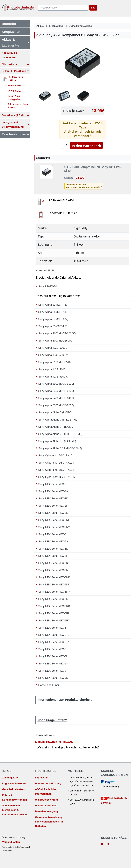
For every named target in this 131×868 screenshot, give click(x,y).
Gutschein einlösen (14, 789)
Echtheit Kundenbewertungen (14, 797)
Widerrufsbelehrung (47, 800)
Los (93, 8)
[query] (63, 8)
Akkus (40, 26)
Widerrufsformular (46, 806)
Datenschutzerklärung (48, 783)
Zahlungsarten (11, 778)
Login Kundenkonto (14, 783)
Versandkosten (11, 842)
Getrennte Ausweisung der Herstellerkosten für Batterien (49, 822)
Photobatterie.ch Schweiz (114, 800)
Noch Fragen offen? (52, 720)
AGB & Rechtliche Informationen (46, 792)
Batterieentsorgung (47, 811)
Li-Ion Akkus (56, 26)
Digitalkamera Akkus (81, 26)
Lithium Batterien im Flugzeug (54, 742)
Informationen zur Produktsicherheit (65, 700)
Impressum (42, 778)
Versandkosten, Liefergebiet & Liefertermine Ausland (15, 810)
